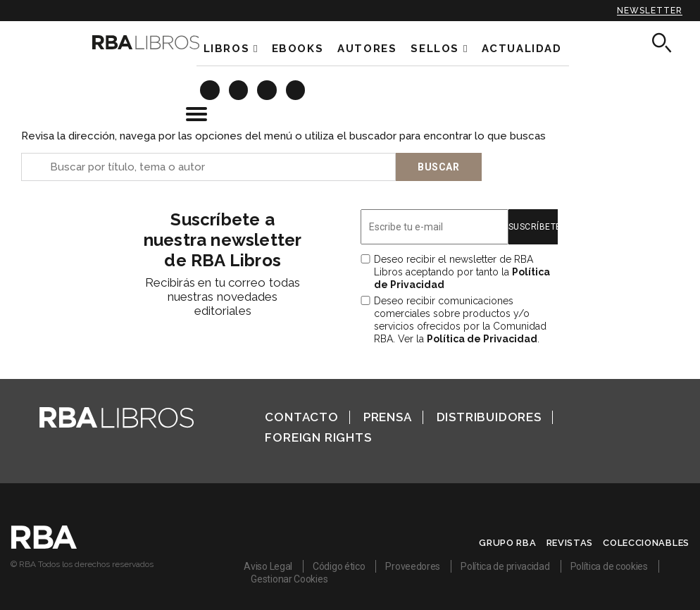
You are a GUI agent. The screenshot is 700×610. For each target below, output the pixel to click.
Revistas (570, 543)
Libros (227, 49)
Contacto (301, 417)
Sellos (435, 49)
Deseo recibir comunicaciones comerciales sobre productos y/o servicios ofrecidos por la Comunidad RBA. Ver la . (460, 320)
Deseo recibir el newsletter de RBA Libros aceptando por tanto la (462, 272)
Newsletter (650, 11)
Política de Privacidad (482, 339)
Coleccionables (646, 543)
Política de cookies (609, 566)
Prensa (388, 417)
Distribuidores (489, 417)
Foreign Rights (318, 437)
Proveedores (413, 566)
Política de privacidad (505, 566)
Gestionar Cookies (289, 579)
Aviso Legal (268, 566)
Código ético (339, 566)
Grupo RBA (507, 543)
